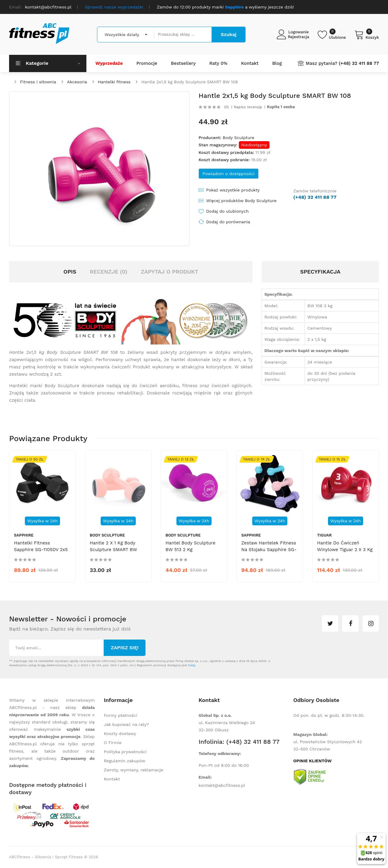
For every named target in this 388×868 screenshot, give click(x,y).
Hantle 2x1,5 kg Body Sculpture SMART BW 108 (189, 82)
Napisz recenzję (248, 107)
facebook (350, 624)
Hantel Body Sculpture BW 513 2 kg (191, 546)
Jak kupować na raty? (127, 724)
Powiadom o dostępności (229, 174)
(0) (227, 107)
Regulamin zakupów (125, 761)
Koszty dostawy (120, 733)
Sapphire (24, 535)
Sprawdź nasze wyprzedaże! (114, 7)
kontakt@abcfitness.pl (222, 785)
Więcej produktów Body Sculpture (241, 201)
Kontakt (112, 779)
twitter (330, 624)
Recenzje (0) (109, 272)
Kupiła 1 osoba (281, 107)
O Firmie (113, 743)
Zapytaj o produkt (170, 272)
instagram (371, 624)
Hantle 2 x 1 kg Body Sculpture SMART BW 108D (113, 550)
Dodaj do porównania (228, 222)
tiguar (324, 535)
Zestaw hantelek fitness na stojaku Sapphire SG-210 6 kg (269, 550)
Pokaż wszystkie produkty (233, 190)
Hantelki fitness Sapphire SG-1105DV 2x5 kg (41, 550)
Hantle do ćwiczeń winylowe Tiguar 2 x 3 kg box (345, 550)
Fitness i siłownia (38, 82)
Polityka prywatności (125, 752)
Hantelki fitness (114, 82)
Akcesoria (77, 82)
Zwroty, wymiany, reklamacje (134, 770)
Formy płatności (121, 715)
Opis (70, 272)
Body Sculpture (238, 138)
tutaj (192, 665)
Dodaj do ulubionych (227, 211)
